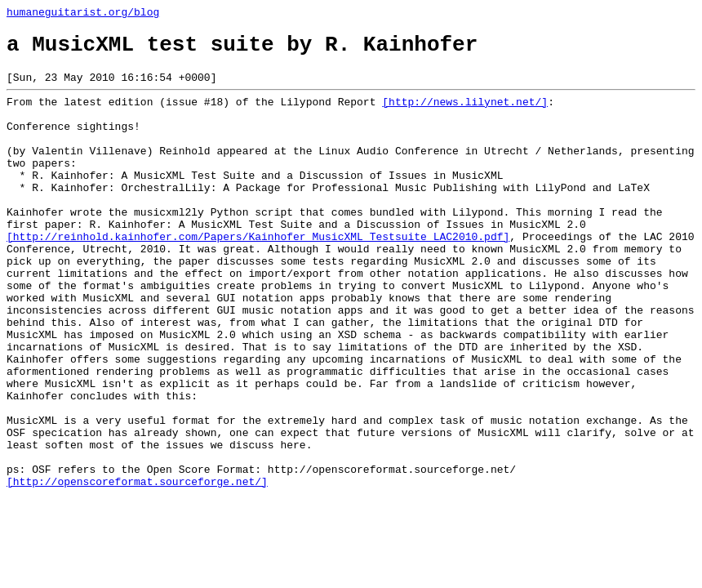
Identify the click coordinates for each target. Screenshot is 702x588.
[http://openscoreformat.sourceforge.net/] (137, 569)
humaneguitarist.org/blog (83, 14)
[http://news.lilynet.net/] (465, 114)
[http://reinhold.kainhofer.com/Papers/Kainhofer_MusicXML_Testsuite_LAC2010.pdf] (258, 275)
